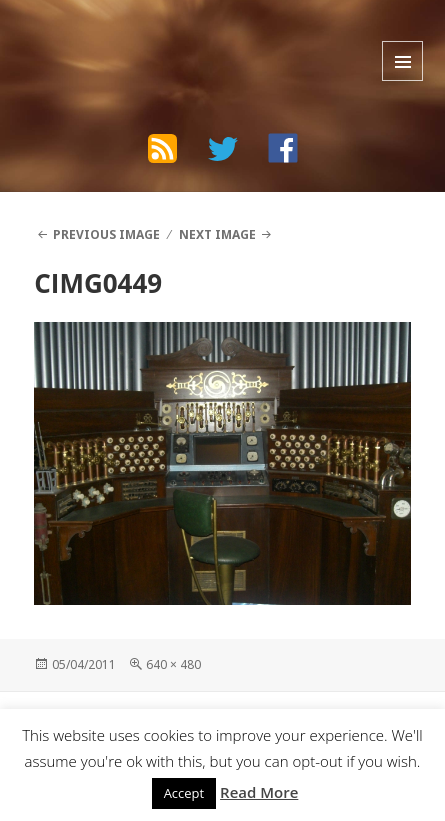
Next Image (217, 234)
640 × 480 (173, 664)
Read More (259, 792)
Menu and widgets (402, 61)
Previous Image (106, 234)
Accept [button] (184, 793)
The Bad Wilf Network (144, 37)
